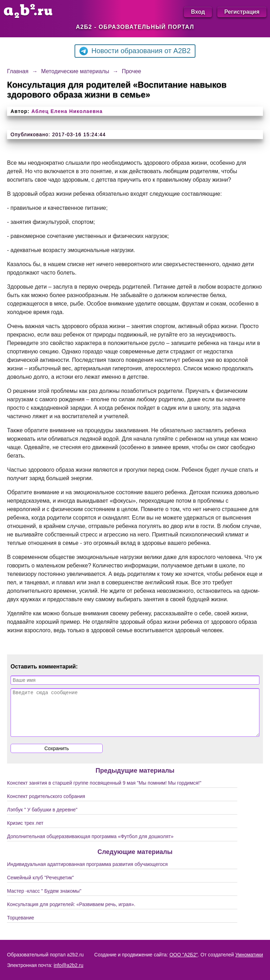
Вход (198, 12)
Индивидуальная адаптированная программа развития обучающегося (87, 873)
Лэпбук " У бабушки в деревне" (42, 818)
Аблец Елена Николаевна (67, 111)
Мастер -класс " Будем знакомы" (44, 899)
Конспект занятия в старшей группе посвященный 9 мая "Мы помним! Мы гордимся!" (104, 791)
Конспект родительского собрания (46, 805)
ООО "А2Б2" (184, 955)
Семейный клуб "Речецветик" (40, 886)
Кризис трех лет (25, 831)
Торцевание (21, 926)
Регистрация (242, 12)
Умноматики (249, 955)
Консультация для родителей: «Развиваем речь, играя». (71, 913)
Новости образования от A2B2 (135, 51)
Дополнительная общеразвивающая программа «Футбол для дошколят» (90, 845)
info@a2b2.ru (69, 965)
